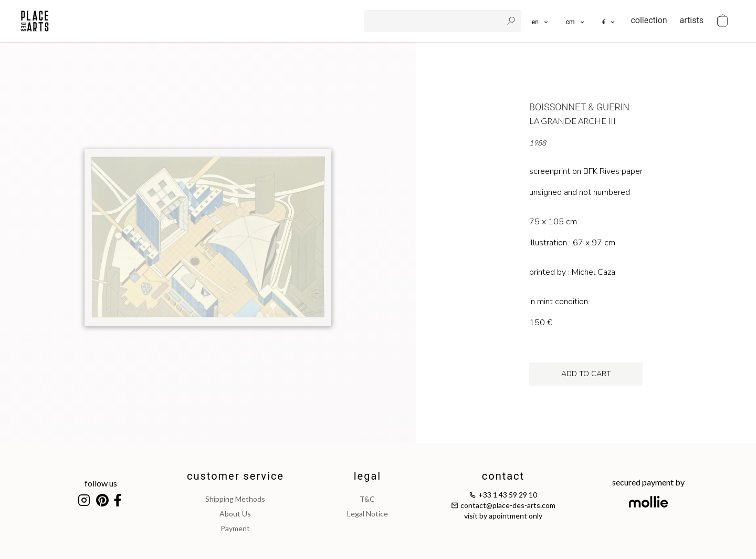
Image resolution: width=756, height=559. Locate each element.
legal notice (367, 514)
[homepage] (35, 21)
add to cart (586, 374)
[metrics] (576, 21)
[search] (434, 21)
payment (235, 528)
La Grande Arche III (573, 121)
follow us (101, 483)
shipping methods (235, 499)
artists (692, 20)
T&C (367, 499)
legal (367, 476)
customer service (235, 476)
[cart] (722, 21)
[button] (576, 21)
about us (235, 514)
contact (503, 476)
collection (649, 20)
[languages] (540, 21)
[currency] (609, 21)
